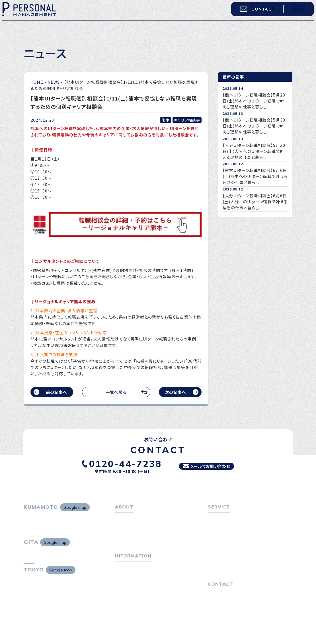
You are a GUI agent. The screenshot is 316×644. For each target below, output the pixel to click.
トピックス (124, 573)
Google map (75, 507)
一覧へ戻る (116, 392)
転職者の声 (221, 543)
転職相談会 (221, 534)
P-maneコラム (129, 582)
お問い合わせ (220, 608)
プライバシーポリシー (228, 616)
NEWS (54, 82)
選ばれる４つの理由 (228, 561)
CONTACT (254, 12)
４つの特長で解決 (226, 569)
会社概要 (126, 534)
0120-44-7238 (119, 463)
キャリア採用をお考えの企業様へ (238, 552)
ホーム (121, 518)
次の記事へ (176, 392)
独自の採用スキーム (229, 577)
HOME (37, 82)
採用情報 (126, 543)
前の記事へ (57, 392)
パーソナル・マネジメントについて (146, 526)
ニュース (123, 590)
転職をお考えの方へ (226, 518)
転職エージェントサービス (234, 526)
